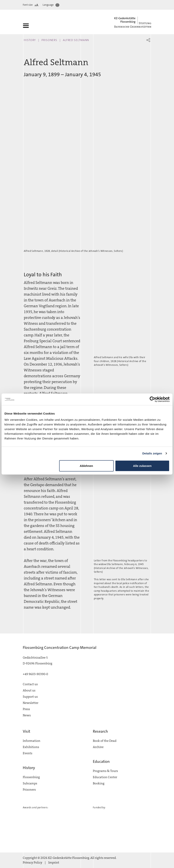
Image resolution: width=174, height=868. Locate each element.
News (27, 715)
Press (26, 709)
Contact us (30, 684)
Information (32, 741)
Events (28, 753)
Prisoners (49, 40)
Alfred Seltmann (76, 40)
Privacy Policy (33, 862)
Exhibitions (31, 747)
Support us (30, 697)
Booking (99, 783)
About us (29, 690)
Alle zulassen (142, 466)
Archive (98, 747)
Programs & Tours (105, 771)
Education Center (105, 777)
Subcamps (30, 783)
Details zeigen (152, 453)
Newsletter (31, 703)
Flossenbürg (31, 777)
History (30, 40)
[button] (148, 40)
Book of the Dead (105, 741)
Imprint (54, 862)
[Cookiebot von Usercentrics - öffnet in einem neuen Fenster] (152, 399)
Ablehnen (86, 466)
